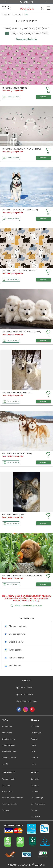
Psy (7, 33)
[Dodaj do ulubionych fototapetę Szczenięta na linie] (48, 150)
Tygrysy (37, 33)
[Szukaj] (10, 8)
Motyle (46, 28)
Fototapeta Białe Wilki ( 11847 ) (17, 393)
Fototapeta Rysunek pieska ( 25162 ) (20, 271)
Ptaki (14, 33)
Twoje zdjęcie (7, 733)
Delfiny (8, 28)
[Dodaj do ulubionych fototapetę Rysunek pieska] (48, 272)
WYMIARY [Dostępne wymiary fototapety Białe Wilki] (44, 401)
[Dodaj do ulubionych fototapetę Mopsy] (48, 89)
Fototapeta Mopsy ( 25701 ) (15, 88)
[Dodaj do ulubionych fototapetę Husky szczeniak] (48, 211)
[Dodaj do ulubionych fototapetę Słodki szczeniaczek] (48, 576)
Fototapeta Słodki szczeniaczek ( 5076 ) (22, 575)
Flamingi (17, 28)
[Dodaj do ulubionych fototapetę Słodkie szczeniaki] (48, 332)
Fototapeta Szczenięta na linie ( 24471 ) (21, 149)
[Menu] (48, 8)
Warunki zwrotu (8, 791)
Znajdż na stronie (8, 739)
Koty (32, 28)
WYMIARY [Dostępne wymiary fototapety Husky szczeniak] (44, 219)
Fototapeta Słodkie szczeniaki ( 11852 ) (21, 332)
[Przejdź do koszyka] (43, 8)
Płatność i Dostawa (9, 758)
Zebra (46, 33)
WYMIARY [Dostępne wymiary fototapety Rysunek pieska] (44, 280)
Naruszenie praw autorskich (12, 798)
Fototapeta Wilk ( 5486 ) (14, 514)
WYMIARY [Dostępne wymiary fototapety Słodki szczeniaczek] (44, 584)
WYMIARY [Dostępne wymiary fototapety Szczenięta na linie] (44, 158)
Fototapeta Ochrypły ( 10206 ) (17, 453)
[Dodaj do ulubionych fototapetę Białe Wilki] (48, 393)
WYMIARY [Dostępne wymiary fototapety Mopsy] (44, 97)
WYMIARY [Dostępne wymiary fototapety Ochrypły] (44, 462)
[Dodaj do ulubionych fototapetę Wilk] (48, 515)
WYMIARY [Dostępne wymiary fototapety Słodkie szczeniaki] (44, 341)
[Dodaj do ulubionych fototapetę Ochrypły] (48, 454)
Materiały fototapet (9, 751)
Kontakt (5, 764)
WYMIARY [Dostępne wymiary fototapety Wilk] (44, 523)
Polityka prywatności (10, 804)
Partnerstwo (6, 785)
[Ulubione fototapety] (4, 8)
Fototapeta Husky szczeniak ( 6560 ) (20, 210)
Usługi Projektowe (9, 745)
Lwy (39, 28)
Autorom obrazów (9, 779)
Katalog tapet (7, 726)
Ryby (21, 33)
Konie (25, 28)
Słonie (28, 33)
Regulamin (6, 810)
